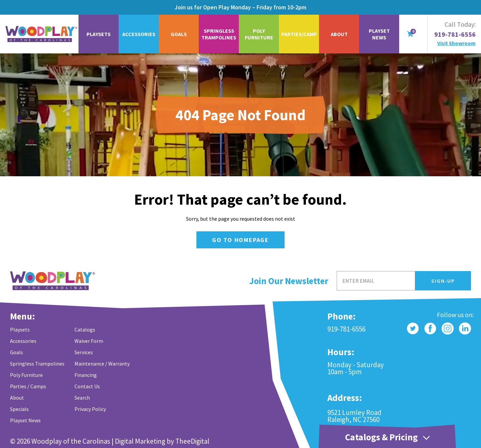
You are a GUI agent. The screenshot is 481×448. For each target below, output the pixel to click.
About (339, 34)
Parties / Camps (28, 386)
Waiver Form (89, 341)
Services (84, 352)
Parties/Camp (299, 34)
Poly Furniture (259, 34)
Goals (179, 34)
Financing (86, 375)
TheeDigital (192, 441)
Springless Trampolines (219, 34)
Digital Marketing (140, 441)
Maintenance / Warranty (102, 364)
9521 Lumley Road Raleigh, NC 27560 (354, 416)
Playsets (99, 34)
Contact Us (87, 386)
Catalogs (85, 329)
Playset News (379, 34)
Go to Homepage (240, 240)
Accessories (139, 34)
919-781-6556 (455, 34)
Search (82, 398)
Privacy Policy (90, 409)
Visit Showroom (456, 43)
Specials (19, 409)
